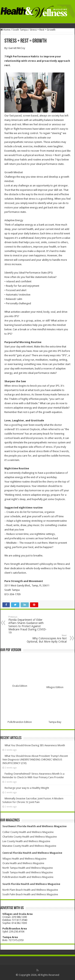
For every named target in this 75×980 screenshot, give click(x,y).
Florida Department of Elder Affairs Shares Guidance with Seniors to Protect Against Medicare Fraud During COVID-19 (29, 625)
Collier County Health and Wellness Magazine (28, 832)
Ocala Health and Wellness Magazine (23, 863)
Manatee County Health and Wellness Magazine (29, 846)
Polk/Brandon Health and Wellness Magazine (28, 877)
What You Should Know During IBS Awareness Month (35, 745)
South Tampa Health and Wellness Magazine (28, 872)
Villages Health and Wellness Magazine (24, 859)
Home (5, 30)
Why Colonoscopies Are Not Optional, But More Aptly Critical (46, 639)
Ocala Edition (20, 686)
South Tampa (20, 30)
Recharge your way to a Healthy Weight (27, 788)
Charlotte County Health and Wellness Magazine (30, 837)
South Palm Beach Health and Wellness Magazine (30, 894)
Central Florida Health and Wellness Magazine (32, 853)
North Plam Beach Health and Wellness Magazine (30, 890)
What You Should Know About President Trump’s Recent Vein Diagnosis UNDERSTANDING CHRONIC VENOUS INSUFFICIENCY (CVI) (35, 760)
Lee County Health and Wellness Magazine (26, 841)
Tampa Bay (55, 722)
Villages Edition (55, 687)
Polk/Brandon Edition (20, 722)
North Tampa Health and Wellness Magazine (28, 868)
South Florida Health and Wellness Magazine (31, 884)
